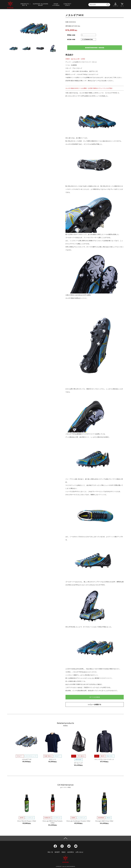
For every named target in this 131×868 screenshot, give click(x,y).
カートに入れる (95, 697)
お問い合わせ (79, 852)
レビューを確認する (95, 704)
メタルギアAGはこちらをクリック (88, 74)
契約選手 (57, 852)
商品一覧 (50, 852)
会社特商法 (71, 852)
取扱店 (64, 852)
